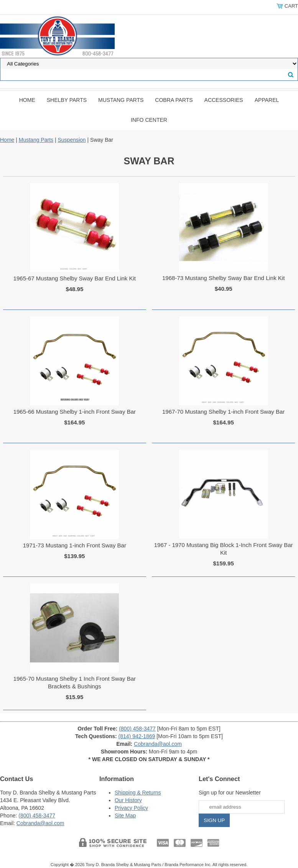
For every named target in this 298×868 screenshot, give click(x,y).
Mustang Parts (121, 100)
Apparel (267, 100)
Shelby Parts (67, 100)
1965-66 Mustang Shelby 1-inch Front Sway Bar (75, 412)
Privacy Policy (131, 808)
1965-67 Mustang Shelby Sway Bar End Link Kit (75, 278)
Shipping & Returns (138, 793)
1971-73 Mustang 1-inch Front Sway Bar (75, 545)
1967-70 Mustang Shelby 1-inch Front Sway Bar (223, 412)
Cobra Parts (174, 100)
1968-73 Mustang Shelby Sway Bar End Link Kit (223, 278)
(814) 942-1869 (137, 736)
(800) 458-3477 (137, 729)
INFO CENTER (149, 120)
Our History (128, 800)
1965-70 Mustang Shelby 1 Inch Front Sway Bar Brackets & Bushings (75, 682)
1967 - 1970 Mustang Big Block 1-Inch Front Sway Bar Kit (224, 549)
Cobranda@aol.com (158, 744)
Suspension (72, 140)
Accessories (224, 100)
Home (27, 100)
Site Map (125, 816)
